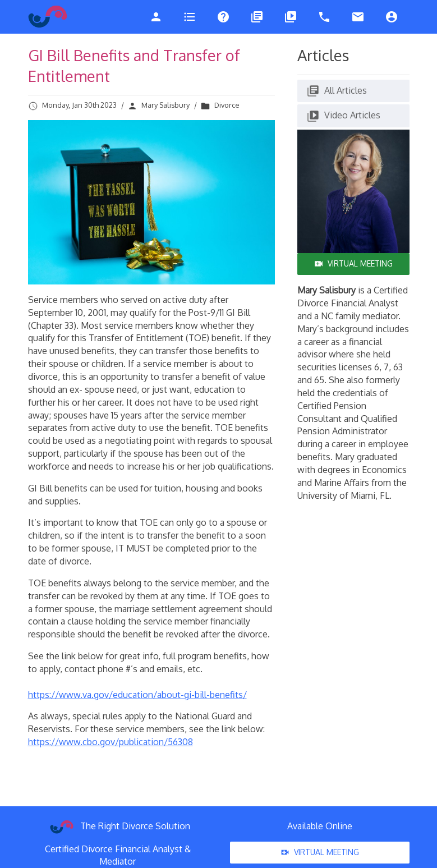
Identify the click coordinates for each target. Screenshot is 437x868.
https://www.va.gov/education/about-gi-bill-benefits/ (137, 695)
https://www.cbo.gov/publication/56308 (111, 742)
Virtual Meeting (353, 263)
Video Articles (343, 116)
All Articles (337, 91)
